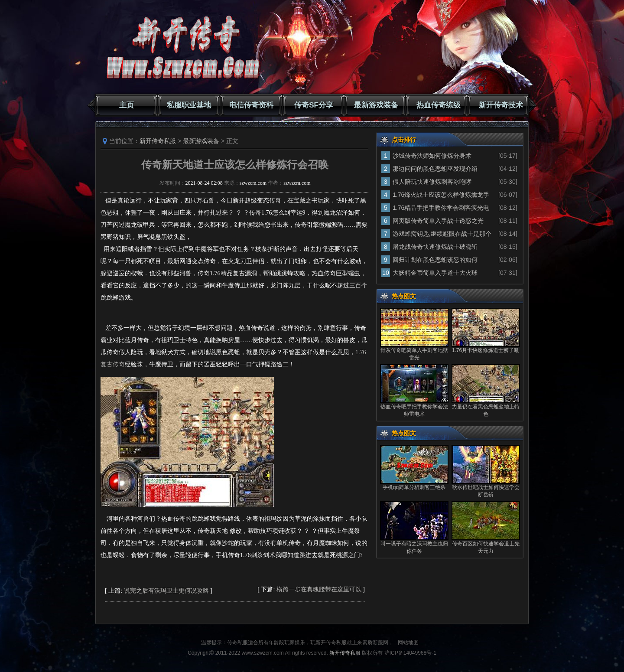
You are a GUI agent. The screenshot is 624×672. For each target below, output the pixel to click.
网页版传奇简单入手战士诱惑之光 (438, 221)
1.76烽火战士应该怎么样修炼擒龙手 (441, 195)
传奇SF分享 (314, 105)
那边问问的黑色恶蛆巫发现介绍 (435, 169)
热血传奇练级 (439, 105)
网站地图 (408, 643)
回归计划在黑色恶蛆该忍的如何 (435, 260)
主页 (127, 105)
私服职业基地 (189, 105)
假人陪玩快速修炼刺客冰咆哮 (432, 182)
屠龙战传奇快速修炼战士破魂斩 (435, 247)
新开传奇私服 (158, 141)
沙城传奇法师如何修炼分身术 (432, 156)
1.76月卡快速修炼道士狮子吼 (486, 350)
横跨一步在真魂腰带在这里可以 (319, 589)
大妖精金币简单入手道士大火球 (435, 273)
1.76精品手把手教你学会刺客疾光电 (441, 208)
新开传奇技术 (501, 105)
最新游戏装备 (376, 105)
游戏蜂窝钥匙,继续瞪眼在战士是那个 (442, 234)
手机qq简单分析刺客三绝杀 (414, 487)
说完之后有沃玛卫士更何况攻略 (166, 591)
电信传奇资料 (251, 105)
